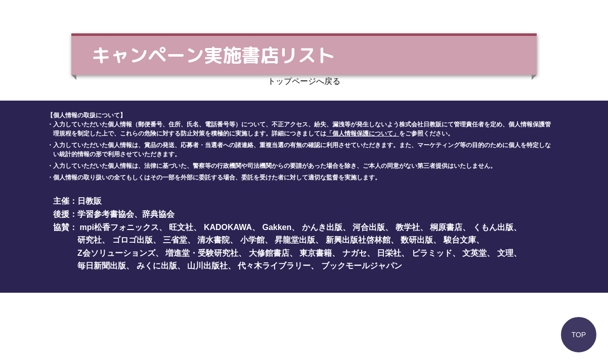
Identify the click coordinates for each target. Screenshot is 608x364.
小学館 (252, 240)
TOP (579, 335)
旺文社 (181, 227)
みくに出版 (157, 266)
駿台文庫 (460, 240)
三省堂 (175, 240)
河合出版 (369, 227)
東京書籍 (316, 253)
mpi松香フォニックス (119, 227)
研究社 (90, 240)
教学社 (408, 227)
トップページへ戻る (304, 81)
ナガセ (355, 253)
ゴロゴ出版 (133, 240)
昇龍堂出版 (295, 240)
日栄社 (389, 253)
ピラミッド (432, 253)
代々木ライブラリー (274, 266)
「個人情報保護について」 (363, 133)
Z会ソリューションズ (116, 253)
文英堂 (474, 253)
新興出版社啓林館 (358, 240)
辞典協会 (158, 214)
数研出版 (417, 240)
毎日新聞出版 (102, 266)
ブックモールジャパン (362, 266)
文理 (505, 253)
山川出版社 (207, 266)
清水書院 (213, 240)
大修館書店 (269, 253)
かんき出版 (322, 227)
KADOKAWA (228, 227)
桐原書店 (446, 227)
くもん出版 (493, 227)
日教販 (90, 201)
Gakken (277, 227)
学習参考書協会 (106, 214)
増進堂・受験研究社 (202, 253)
